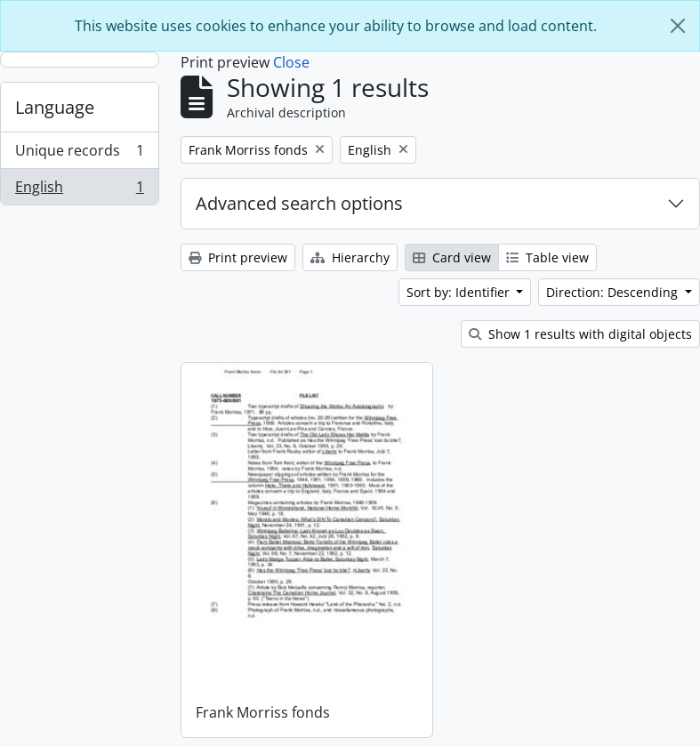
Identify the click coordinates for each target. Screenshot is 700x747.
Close (291, 62)
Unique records (79, 154)
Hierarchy (350, 257)
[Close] (678, 26)
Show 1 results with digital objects (580, 334)
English (79, 190)
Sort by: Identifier (460, 292)
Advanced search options (299, 203)
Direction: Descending (614, 292)
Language (55, 107)
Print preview (238, 257)
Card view (452, 257)
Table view (547, 257)
